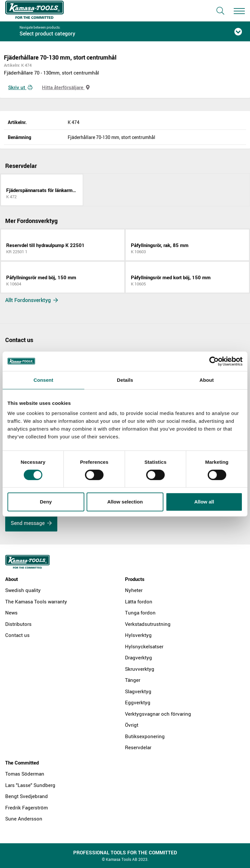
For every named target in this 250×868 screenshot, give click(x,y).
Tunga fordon (140, 613)
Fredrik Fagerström (27, 807)
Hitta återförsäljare (66, 87)
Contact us (17, 635)
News (11, 613)
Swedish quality (23, 590)
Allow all (204, 502)
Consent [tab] (43, 380)
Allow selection (125, 502)
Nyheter (134, 590)
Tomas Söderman (25, 774)
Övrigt (132, 725)
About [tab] (207, 380)
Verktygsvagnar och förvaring (158, 714)
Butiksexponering (145, 736)
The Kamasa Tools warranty (36, 601)
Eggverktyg (138, 702)
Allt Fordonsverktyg (32, 300)
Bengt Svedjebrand (27, 796)
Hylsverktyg (138, 635)
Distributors (18, 624)
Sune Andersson (24, 819)
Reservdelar (138, 747)
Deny (46, 502)
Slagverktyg (138, 691)
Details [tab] (125, 380)
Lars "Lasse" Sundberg (30, 785)
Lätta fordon (139, 601)
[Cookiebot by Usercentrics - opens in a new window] (214, 361)
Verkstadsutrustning (148, 624)
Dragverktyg (139, 657)
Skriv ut (20, 87)
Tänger (133, 680)
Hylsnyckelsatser (144, 646)
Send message (31, 523)
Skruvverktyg (140, 669)
